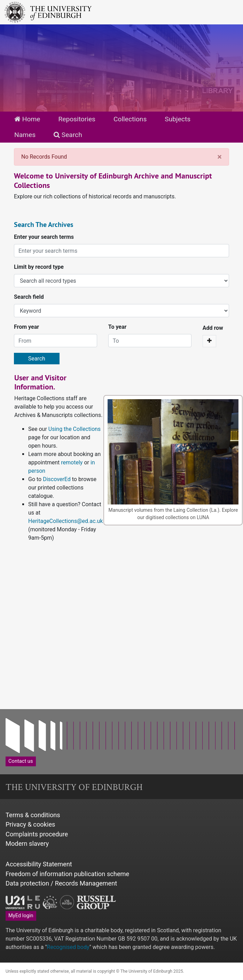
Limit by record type (39, 267)
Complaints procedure (37, 834)
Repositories (77, 119)
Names (25, 135)
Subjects (178, 119)
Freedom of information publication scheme (67, 874)
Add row (213, 328)
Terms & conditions (33, 815)
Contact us (21, 761)
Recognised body (68, 947)
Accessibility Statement (39, 864)
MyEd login (21, 916)
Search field (29, 297)
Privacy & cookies (30, 824)
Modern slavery (27, 844)
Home (27, 119)
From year (26, 327)
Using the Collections (75, 429)
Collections (130, 119)
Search (68, 135)
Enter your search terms (44, 237)
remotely (72, 462)
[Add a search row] (209, 341)
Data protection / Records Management (61, 883)
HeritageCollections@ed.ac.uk (65, 521)
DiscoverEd (57, 479)
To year (117, 327)
